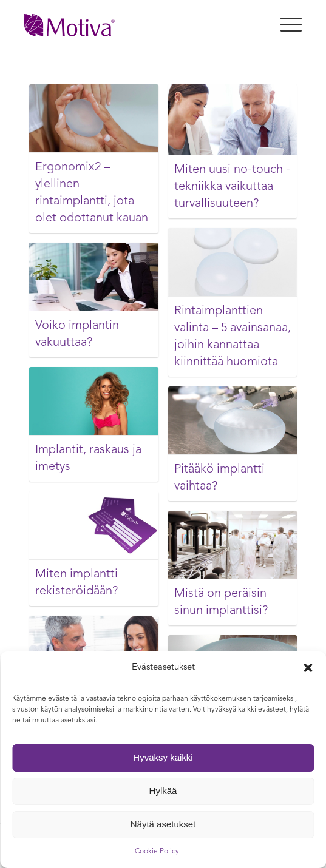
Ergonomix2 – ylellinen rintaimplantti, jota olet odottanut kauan (92, 193)
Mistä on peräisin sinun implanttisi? (221, 602)
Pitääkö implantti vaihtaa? (219, 478)
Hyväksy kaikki (163, 757)
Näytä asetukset (163, 824)
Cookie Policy (157, 852)
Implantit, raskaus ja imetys (88, 459)
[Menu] (285, 25)
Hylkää (163, 791)
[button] (308, 668)
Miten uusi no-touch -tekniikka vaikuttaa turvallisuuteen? (232, 187)
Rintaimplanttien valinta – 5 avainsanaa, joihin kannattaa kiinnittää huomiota (233, 337)
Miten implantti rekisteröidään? (76, 583)
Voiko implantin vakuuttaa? (77, 334)
